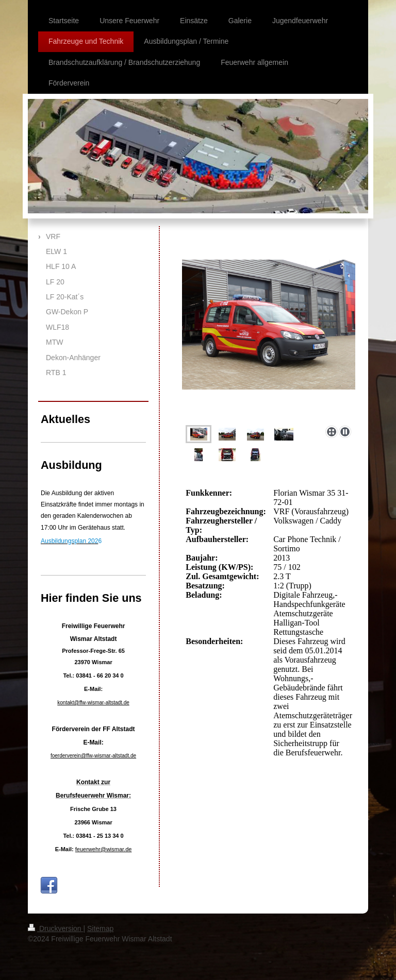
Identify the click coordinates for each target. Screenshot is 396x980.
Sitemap (100, 928)
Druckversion (55, 928)
